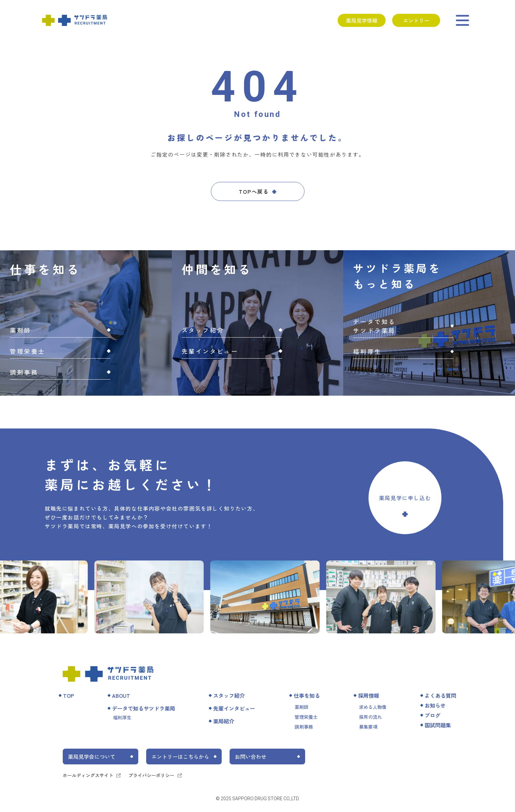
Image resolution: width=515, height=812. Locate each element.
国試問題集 (438, 725)
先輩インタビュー (234, 708)
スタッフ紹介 (229, 695)
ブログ (433, 715)
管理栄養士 (306, 717)
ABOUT (121, 695)
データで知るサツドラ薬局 (144, 708)
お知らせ (435, 705)
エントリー (416, 20)
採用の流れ (370, 717)
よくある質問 (440, 695)
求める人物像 (373, 707)
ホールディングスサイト (88, 775)
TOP (68, 695)
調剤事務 (304, 727)
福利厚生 (122, 717)
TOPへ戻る (254, 191)
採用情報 (369, 695)
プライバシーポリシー (151, 775)
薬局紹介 (224, 721)
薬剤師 (302, 707)
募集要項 (368, 727)
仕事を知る (307, 695)
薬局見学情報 (362, 20)
